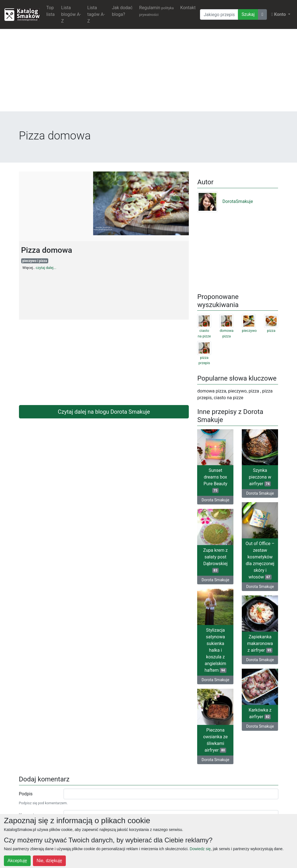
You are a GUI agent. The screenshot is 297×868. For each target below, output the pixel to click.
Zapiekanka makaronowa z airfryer (260, 643)
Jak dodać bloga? (122, 11)
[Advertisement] (148, 72)
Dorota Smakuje (215, 500)
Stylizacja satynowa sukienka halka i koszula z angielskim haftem (215, 650)
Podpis (26, 794)
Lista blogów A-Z (71, 14)
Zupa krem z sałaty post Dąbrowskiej (216, 560)
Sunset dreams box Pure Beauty (215, 480)
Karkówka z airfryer (260, 713)
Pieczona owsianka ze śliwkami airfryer (216, 740)
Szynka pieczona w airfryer (260, 477)
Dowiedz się (200, 849)
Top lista (50, 11)
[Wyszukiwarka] (219, 14)
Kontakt (188, 8)
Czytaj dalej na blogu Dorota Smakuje (104, 412)
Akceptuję (17, 861)
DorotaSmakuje (225, 201)
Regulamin (156, 11)
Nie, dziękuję (49, 861)
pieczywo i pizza (35, 261)
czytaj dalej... (46, 268)
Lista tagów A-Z (96, 14)
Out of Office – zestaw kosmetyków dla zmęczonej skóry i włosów (260, 560)
